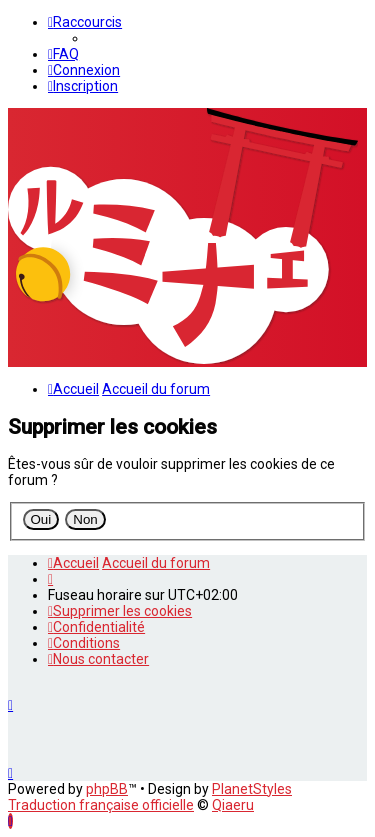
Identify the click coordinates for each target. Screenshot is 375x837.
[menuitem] (63, 54)
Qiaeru (233, 805)
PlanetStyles (252, 789)
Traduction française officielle (101, 805)
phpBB (107, 789)
